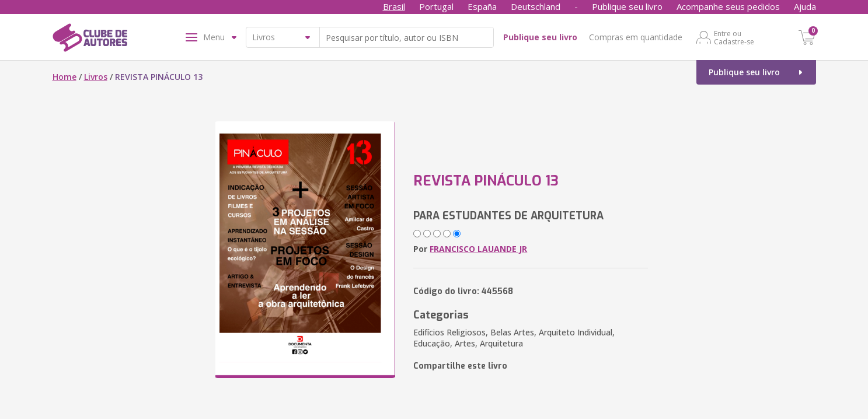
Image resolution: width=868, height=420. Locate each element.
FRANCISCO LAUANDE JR (478, 249)
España (482, 6)
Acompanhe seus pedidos (728, 6)
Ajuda (805, 6)
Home (65, 77)
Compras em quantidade (636, 37)
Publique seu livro (627, 6)
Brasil (394, 6)
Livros (96, 77)
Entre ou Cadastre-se (734, 37)
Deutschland (536, 6)
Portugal (436, 6)
